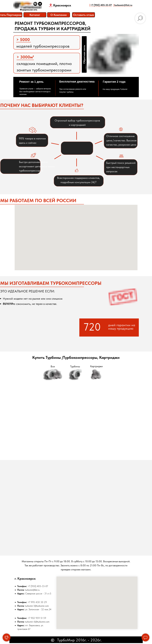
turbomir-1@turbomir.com (37, 606)
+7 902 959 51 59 (37, 618)
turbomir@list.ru (32, 590)
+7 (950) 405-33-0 (37, 586)
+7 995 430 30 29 (37, 602)
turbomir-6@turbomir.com (37, 622)
